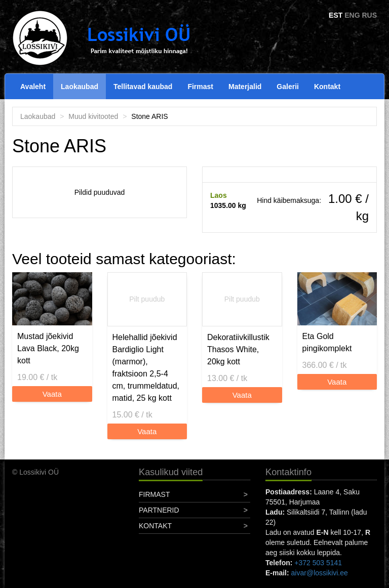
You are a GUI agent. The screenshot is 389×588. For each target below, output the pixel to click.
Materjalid (245, 87)
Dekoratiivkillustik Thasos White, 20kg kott (238, 349)
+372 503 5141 (318, 563)
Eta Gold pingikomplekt (327, 342)
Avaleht (33, 87)
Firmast (200, 87)
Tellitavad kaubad (143, 87)
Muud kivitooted (93, 116)
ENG (352, 15)
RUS (369, 15)
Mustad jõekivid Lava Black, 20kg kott (48, 348)
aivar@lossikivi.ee (320, 573)
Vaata (52, 394)
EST (336, 15)
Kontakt (327, 87)
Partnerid (159, 510)
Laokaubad (80, 87)
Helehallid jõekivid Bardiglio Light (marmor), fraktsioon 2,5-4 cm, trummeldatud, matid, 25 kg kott (146, 368)
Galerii (288, 87)
